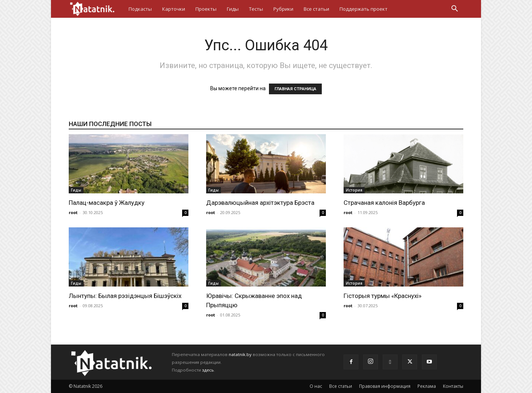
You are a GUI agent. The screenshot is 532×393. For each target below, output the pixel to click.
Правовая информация (385, 386)
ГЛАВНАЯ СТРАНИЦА (295, 89)
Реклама (427, 386)
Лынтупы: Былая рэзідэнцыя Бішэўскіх (125, 296)
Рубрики (283, 9)
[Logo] (96, 9)
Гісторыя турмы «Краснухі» (383, 296)
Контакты (453, 386)
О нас (316, 386)
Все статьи (316, 9)
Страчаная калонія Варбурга (384, 203)
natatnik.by (240, 354)
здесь (208, 370)
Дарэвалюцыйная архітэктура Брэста (260, 203)
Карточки (174, 9)
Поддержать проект (364, 9)
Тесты (256, 9)
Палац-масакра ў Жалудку (107, 203)
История (354, 190)
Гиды (233, 9)
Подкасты (140, 9)
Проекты (206, 9)
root (73, 212)
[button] (454, 9)
